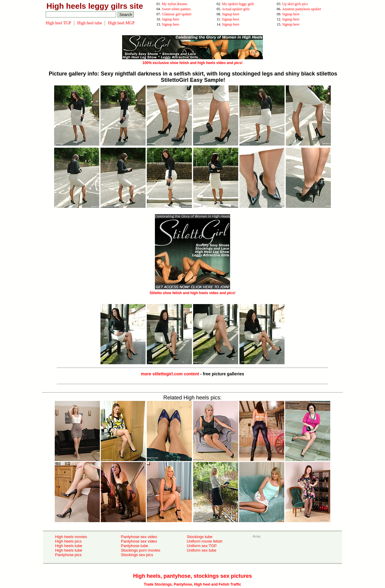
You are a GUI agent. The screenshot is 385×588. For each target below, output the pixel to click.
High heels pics (68, 541)
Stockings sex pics (137, 555)
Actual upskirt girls (236, 9)
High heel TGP (59, 23)
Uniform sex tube (202, 550)
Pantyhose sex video (139, 537)
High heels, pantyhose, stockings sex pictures (192, 576)
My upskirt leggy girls (238, 4)
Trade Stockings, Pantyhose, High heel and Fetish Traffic (192, 584)
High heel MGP (121, 23)
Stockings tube (200, 537)
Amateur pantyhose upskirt (301, 9)
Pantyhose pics (68, 555)
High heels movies (71, 537)
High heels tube (69, 546)
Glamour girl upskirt (177, 14)
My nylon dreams (175, 4)
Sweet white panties (176, 9)
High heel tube (90, 23)
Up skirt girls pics (295, 4)
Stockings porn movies (141, 550)
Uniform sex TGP (202, 546)
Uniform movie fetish (205, 541)
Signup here (231, 14)
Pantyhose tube (134, 546)
